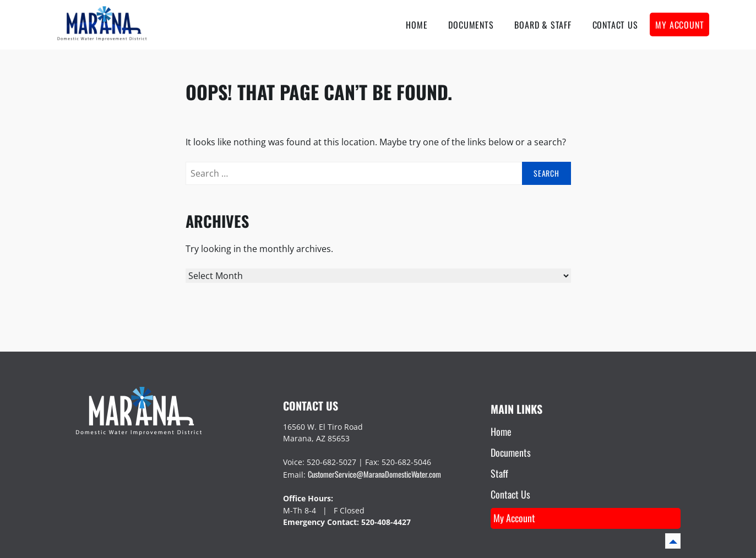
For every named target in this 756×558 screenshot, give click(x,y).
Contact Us (615, 25)
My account (679, 25)
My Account (514, 518)
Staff (499, 473)
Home (417, 25)
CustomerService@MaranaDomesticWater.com (374, 474)
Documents (471, 25)
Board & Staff (543, 25)
